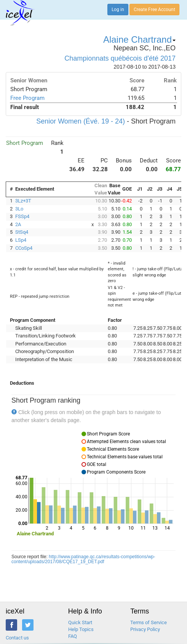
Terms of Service (149, 622)
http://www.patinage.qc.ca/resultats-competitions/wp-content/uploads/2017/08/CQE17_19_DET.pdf (83, 559)
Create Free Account (154, 10)
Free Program (27, 98)
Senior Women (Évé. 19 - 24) (81, 121)
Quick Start (80, 622)
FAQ (73, 636)
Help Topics (81, 629)
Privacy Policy (145, 629)
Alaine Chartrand (139, 39)
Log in (118, 10)
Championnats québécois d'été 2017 (120, 58)
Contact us (17, 638)
